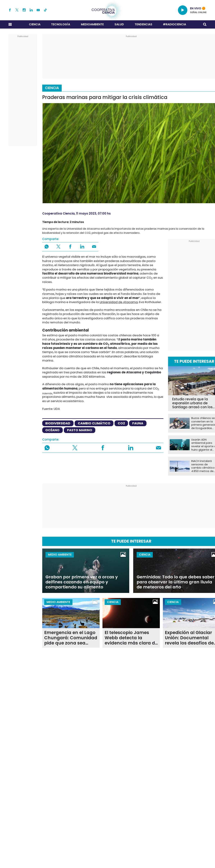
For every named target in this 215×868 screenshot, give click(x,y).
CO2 (121, 423)
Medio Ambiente (60, 555)
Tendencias (143, 24)
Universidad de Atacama (119, 302)
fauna (138, 423)
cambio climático (94, 423)
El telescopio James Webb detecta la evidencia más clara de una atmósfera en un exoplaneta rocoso (131, 638)
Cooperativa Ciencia (58, 213)
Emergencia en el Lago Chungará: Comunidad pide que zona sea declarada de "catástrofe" (71, 638)
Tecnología (61, 24)
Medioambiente (92, 24)
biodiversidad (58, 423)
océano (52, 430)
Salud (119, 24)
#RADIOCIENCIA (174, 24)
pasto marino (80, 430)
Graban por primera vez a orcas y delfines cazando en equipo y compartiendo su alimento (82, 582)
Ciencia (35, 24)
